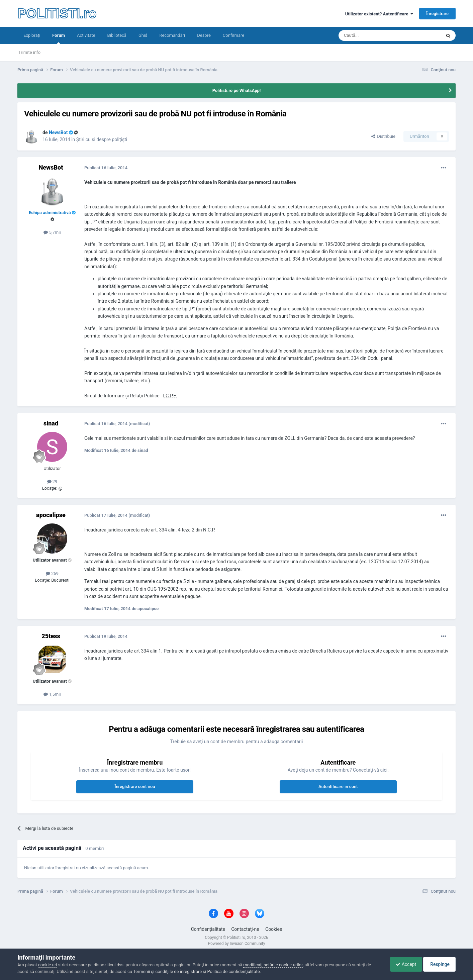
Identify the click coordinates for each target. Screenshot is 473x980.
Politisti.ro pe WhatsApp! (237, 90)
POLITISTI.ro (57, 13)
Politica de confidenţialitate (233, 971)
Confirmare (233, 35)
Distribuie (383, 136)
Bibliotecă (117, 35)
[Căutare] (371, 35)
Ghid (143, 35)
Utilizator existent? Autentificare (379, 14)
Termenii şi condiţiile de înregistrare (167, 971)
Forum (59, 38)
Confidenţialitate (208, 929)
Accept (403, 964)
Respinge (438, 964)
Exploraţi (32, 35)
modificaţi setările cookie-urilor (273, 965)
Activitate (86, 35)
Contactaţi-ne (245, 929)
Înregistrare (437, 14)
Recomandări (172, 35)
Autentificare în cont (338, 787)
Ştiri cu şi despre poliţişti (102, 139)
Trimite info (29, 52)
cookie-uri (48, 965)
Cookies (274, 929)
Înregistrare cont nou (135, 787)
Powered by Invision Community (237, 944)
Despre (204, 35)
